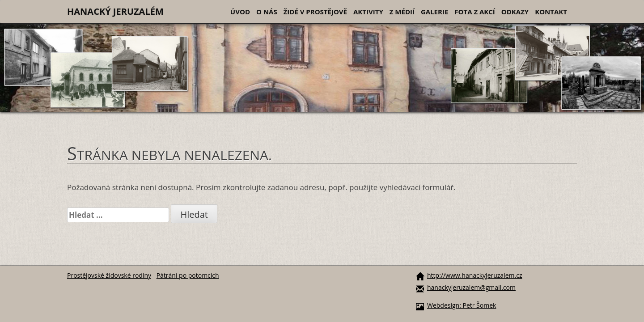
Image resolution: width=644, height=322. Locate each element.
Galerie (434, 12)
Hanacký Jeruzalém (115, 11)
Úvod (240, 12)
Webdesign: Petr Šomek (462, 305)
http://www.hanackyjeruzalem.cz (475, 275)
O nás (267, 12)
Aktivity (368, 12)
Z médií (402, 12)
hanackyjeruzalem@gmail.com (471, 287)
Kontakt (551, 12)
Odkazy (515, 12)
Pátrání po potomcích (188, 275)
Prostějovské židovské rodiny (109, 275)
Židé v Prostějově (315, 12)
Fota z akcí (475, 12)
